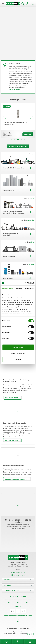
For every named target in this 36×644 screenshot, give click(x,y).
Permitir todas (18, 347)
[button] (12, 140)
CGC (21, 632)
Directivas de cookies (26, 634)
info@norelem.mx (18, 575)
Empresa (7, 580)
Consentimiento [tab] (8, 288)
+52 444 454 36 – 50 (18, 572)
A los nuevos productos (18, 146)
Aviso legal (13, 632)
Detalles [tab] (19, 288)
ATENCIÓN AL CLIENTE (12, 591)
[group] (18, 121)
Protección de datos (10, 634)
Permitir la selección (18, 353)
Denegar (18, 359)
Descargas (7, 585)
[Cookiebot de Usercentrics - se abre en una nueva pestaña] (26, 283)
